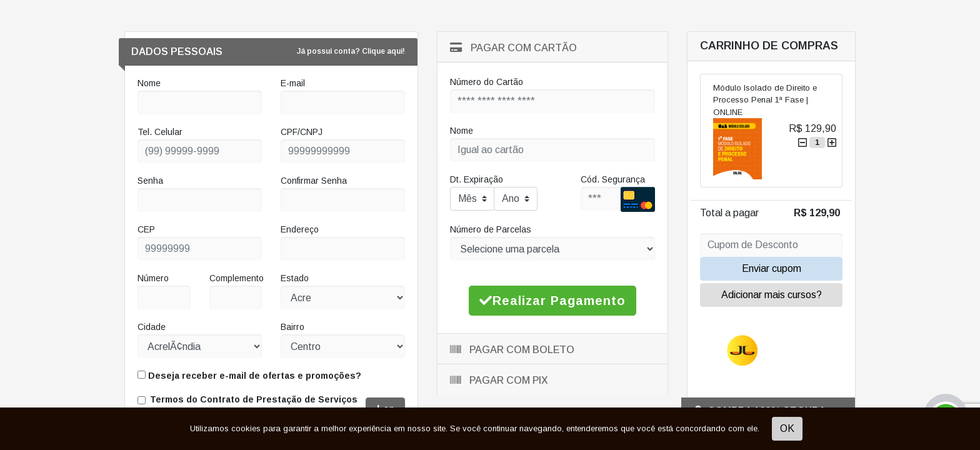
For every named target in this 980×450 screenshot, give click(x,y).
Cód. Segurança (613, 179)
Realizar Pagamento (552, 301)
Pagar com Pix (499, 380)
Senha (150, 181)
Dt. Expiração (477, 179)
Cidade (152, 327)
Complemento (237, 278)
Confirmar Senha (314, 181)
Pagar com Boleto (512, 350)
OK (787, 428)
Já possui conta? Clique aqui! (351, 51)
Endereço (300, 229)
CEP (146, 229)
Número (153, 278)
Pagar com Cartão (513, 48)
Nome (149, 83)
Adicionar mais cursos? (772, 295)
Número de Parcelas (491, 229)
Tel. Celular (160, 132)
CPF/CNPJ (302, 132)
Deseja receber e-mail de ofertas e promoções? (249, 376)
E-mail (293, 83)
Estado (295, 278)
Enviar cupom (772, 268)
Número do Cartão (487, 82)
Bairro (292, 327)
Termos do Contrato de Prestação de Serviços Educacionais (254, 406)
